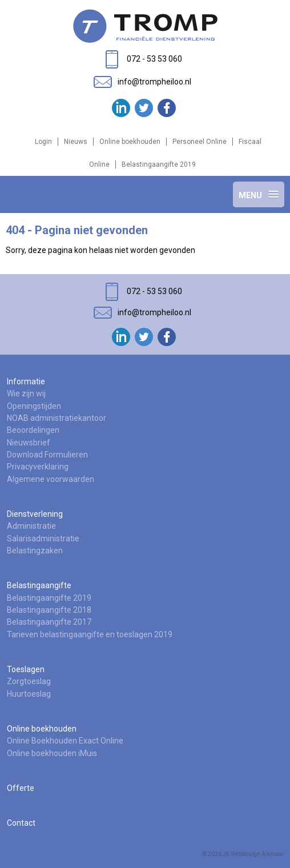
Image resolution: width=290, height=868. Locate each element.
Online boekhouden (130, 142)
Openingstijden (34, 406)
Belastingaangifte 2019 (159, 164)
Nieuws (76, 142)
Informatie (26, 381)
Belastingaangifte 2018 (49, 610)
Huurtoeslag (29, 694)
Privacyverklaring (38, 467)
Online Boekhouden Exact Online (65, 741)
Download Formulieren (47, 455)
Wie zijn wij (26, 393)
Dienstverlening (35, 514)
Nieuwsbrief (29, 443)
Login (43, 142)
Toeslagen (26, 669)
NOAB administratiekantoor (57, 418)
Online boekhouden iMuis (52, 753)
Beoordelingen (33, 430)
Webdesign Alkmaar (257, 854)
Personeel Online (200, 142)
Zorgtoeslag (29, 681)
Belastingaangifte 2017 (49, 622)
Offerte (21, 788)
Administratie (31, 526)
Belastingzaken (35, 550)
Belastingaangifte (39, 585)
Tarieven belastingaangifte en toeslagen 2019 (90, 634)
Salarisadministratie (43, 539)
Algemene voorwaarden (51, 479)
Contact (21, 823)
